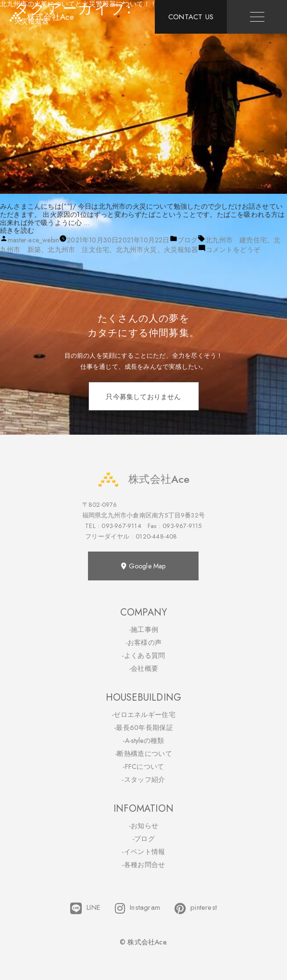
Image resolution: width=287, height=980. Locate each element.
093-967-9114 (121, 526)
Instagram (137, 908)
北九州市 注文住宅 (78, 250)
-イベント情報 (143, 852)
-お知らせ (144, 826)
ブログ (188, 240)
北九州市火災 (136, 250)
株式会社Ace (143, 479)
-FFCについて (143, 766)
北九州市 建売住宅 (236, 240)
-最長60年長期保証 (143, 728)
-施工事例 (144, 629)
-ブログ (143, 839)
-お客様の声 (144, 642)
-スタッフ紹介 (143, 779)
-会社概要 (144, 668)
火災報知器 (181, 250)
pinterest (196, 908)
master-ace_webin (33, 240)
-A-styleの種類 (143, 741)
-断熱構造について (143, 754)
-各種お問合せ (143, 865)
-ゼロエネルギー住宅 (143, 715)
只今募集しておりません (143, 397)
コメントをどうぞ (233, 250)
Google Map (143, 566)
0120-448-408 (156, 536)
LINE (85, 908)
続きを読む (17, 230)
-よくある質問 (143, 655)
